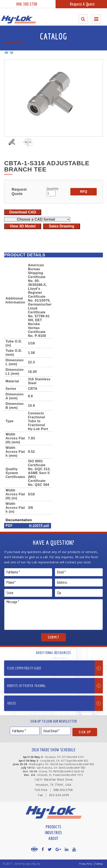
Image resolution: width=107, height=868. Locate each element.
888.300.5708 (27, 4)
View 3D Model (23, 226)
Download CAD (23, 212)
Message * (53, 615)
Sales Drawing (61, 226)
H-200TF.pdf (39, 526)
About (53, 838)
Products (53, 827)
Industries (53, 833)
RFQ (84, 191)
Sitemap (99, 864)
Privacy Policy (86, 864)
